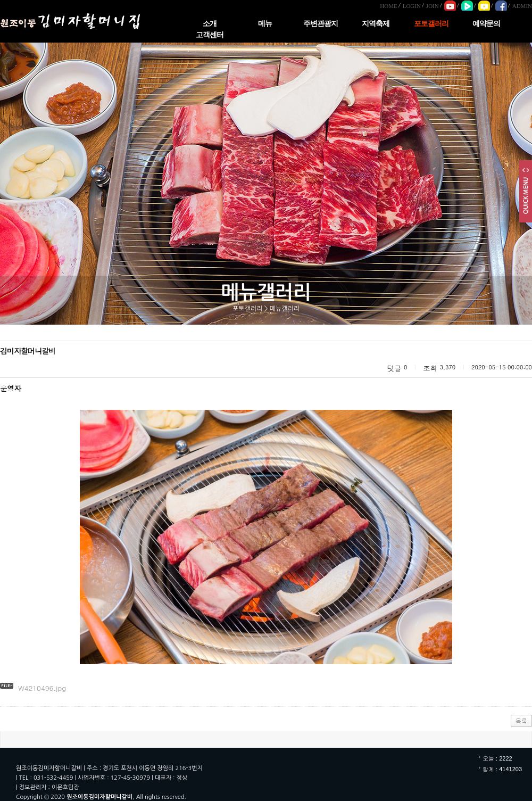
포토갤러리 (431, 24)
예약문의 (486, 24)
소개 (210, 24)
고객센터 (210, 35)
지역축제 (376, 24)
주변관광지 (321, 24)
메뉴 (265, 24)
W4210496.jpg (42, 688)
